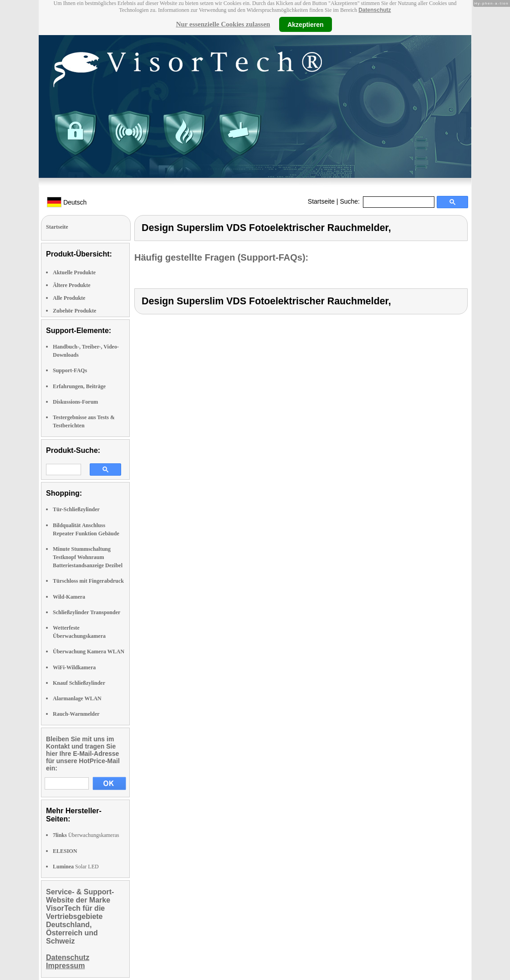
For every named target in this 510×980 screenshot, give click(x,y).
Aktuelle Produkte (74, 272)
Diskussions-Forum (75, 402)
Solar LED (76, 867)
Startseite (321, 201)
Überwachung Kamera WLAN (89, 652)
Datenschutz (375, 10)
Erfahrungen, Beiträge (79, 386)
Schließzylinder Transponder (87, 612)
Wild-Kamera (69, 597)
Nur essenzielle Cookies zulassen (223, 24)
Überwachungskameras (86, 835)
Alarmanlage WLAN (77, 698)
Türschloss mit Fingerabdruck (88, 581)
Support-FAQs (70, 370)
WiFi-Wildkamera (74, 667)
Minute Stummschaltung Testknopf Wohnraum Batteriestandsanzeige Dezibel (88, 557)
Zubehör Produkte (74, 311)
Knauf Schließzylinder (79, 683)
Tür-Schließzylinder (76, 509)
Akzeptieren (305, 24)
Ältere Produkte (72, 285)
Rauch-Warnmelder (76, 714)
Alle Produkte (69, 298)
